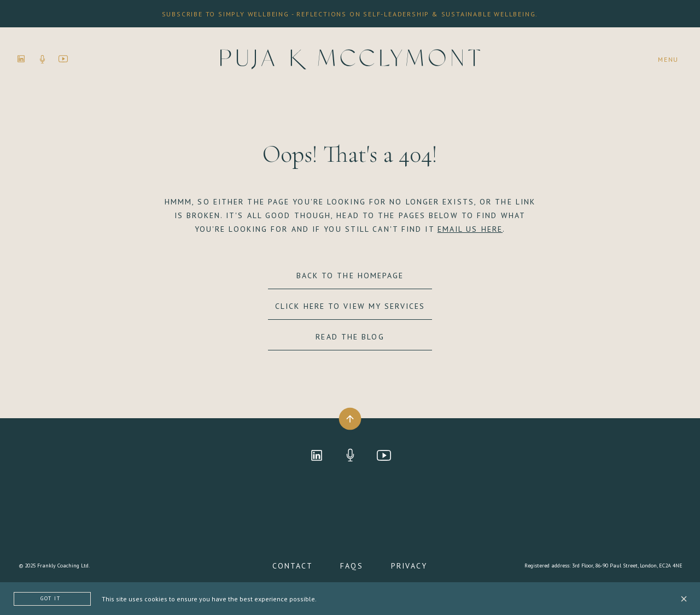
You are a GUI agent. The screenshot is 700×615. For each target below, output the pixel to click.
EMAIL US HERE (470, 229)
